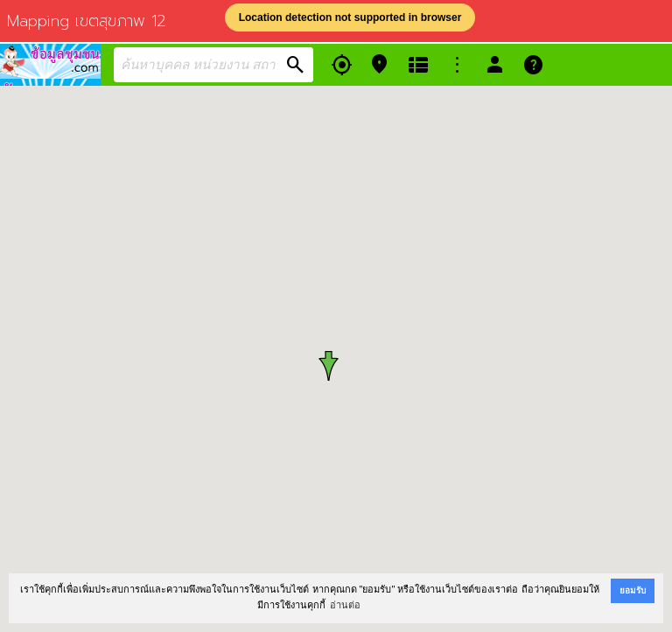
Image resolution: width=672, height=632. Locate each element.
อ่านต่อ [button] (345, 605)
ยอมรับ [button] (633, 590)
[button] (336, 366)
